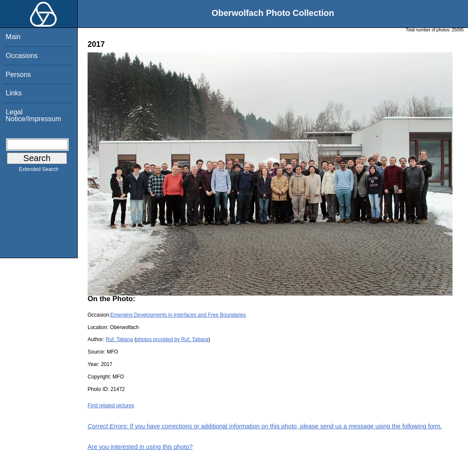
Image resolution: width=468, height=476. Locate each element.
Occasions (22, 56)
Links (14, 93)
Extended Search (39, 171)
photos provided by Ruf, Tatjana (172, 339)
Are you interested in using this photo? (140, 447)
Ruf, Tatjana (119, 339)
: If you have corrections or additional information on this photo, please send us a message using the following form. (265, 426)
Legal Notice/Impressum (33, 115)
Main (13, 37)
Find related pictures (111, 406)
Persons (18, 75)
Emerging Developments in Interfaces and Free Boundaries (178, 315)
